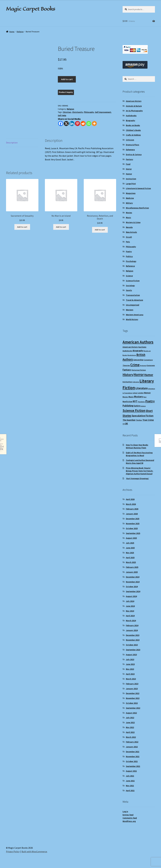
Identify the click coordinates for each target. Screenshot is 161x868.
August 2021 (131, 771)
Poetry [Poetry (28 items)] (150, 401)
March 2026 (131, 504)
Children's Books (133, 130)
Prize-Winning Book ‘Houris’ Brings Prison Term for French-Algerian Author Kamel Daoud (140, 471)
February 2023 (132, 684)
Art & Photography (134, 111)
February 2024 (132, 625)
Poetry (129, 251)
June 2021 (130, 781)
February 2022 (132, 742)
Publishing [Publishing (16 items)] (128, 406)
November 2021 (133, 756)
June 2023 (130, 664)
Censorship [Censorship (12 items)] (138, 360)
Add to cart (67, 79)
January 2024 (132, 630)
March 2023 (131, 679)
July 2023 (130, 659)
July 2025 (130, 543)
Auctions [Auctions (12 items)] (142, 347)
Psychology (131, 261)
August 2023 (131, 655)
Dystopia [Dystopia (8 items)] (143, 366)
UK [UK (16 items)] (126, 424)
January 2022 (132, 747)
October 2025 (132, 528)
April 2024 (130, 616)
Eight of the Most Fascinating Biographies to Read (139, 454)
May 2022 (130, 727)
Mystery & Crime (133, 222)
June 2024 (130, 606)
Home (12, 32)
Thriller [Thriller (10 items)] (139, 420)
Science (129, 276)
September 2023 (133, 650)
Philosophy (89, 112)
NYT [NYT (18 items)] (135, 401)
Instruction (131, 179)
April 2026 (130, 499)
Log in (125, 811)
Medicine (130, 198)
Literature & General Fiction (138, 188)
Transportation (133, 295)
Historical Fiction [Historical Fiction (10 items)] (139, 370)
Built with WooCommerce (34, 851)
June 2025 (130, 548)
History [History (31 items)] (128, 375)
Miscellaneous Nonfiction (137, 208)
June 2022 (130, 722)
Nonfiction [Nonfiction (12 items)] (127, 401)
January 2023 (132, 689)
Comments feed (130, 818)
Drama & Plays (133, 145)
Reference (130, 266)
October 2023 (132, 645)
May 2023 (130, 669)
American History (134, 101)
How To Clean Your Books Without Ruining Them (137, 446)
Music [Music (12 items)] (131, 397)
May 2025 (130, 553)
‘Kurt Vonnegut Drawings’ (137, 478)
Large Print (131, 184)
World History (132, 319)
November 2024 (133, 582)
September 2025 (133, 533)
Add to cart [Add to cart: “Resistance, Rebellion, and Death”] (100, 230)
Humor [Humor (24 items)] (149, 375)
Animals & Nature (134, 106)
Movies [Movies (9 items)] (125, 397)
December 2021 (133, 752)
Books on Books (133, 125)
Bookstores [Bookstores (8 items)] (132, 355)
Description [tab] (12, 143)
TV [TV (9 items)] (124, 424)
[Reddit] (83, 124)
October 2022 (132, 703)
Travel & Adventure (134, 300)
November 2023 (133, 640)
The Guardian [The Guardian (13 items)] (129, 420)
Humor (129, 174)
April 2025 (130, 558)
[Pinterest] (77, 124)
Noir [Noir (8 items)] (145, 397)
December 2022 (133, 693)
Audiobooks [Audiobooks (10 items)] (127, 351)
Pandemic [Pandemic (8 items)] (141, 402)
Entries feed (128, 815)
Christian (67, 112)
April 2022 (130, 732)
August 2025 (131, 538)
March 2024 (131, 621)
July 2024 (130, 601)
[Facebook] (61, 124)
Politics (129, 256)
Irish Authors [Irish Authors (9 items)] (128, 382)
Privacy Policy (13, 851)
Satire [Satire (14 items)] (137, 406)
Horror (129, 169)
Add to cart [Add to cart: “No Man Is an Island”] (61, 227)
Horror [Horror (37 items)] (139, 375)
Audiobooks (131, 116)
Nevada (129, 227)
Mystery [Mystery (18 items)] (139, 397)
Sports (129, 290)
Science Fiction (133, 281)
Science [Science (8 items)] (143, 406)
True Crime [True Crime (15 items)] (148, 420)
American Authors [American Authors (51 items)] (138, 342)
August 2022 (131, 713)
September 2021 (133, 766)
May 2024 (130, 611)
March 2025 (131, 562)
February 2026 (132, 509)
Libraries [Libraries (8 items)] (136, 382)
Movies (129, 213)
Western (130, 310)
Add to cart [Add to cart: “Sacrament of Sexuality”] (22, 227)
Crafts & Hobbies (133, 135)
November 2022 (133, 698)
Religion (20, 32)
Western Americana (135, 315)
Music (128, 217)
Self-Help (62, 115)
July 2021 (130, 776)
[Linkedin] (72, 124)
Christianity (77, 112)
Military (129, 203)
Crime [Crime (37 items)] (135, 365)
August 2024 (131, 596)
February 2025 (132, 567)
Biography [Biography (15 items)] (138, 351)
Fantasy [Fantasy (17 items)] (127, 370)
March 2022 (131, 737)
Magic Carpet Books (31, 9)
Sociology (130, 286)
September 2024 (133, 591)
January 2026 (132, 514)
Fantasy (129, 159)
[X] (66, 124)
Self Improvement (103, 112)
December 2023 (133, 635)
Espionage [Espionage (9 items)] (151, 365)
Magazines (131, 193)
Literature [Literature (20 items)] (142, 388)
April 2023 (130, 674)
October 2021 (132, 761)
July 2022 (130, 718)
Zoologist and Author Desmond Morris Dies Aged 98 (140, 462)
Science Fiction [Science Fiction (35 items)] (134, 410)
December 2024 (133, 577)
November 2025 (133, 523)
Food (128, 164)
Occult (129, 237)
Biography (130, 120)
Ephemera (130, 150)
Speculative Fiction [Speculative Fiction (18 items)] (143, 416)
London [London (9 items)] (141, 393)
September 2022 (133, 708)
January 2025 (132, 572)
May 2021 (130, 786)
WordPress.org (129, 821)
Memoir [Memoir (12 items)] (147, 393)
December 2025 (133, 519)
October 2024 (132, 587)
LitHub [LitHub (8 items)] (135, 393)
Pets (128, 242)
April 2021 (130, 790)
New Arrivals (131, 232)
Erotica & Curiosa (134, 154)
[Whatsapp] (89, 124)
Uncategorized (133, 305)
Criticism (130, 140)
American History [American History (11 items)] (130, 347)
